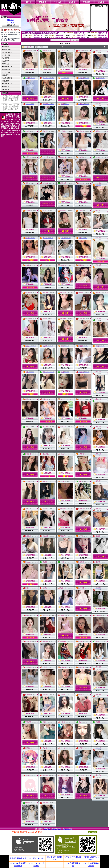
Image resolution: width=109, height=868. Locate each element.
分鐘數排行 (7, 50)
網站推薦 (6, 81)
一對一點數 (7, 72)
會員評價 (6, 58)
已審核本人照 (8, 84)
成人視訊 (6, 89)
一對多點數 (7, 69)
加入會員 (11, 23)
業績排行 (6, 47)
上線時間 (6, 61)
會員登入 (11, 20)
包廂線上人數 (8, 67)
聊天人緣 (6, 64)
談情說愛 (6, 87)
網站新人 (6, 75)
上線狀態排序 (8, 78)
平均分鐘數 (7, 55)
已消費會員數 (8, 52)
